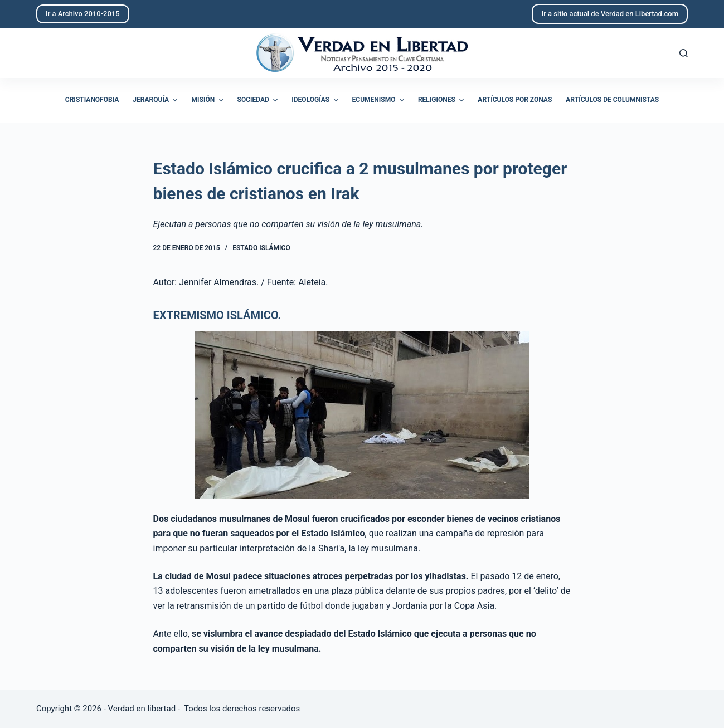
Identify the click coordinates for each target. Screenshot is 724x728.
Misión (208, 100)
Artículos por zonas (515, 100)
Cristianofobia (92, 100)
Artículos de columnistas (612, 100)
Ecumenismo (380, 100)
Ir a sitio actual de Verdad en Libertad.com (610, 14)
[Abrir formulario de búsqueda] (684, 53)
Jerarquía (156, 100)
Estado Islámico (261, 248)
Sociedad (259, 100)
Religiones (442, 100)
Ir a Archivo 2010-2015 (83, 14)
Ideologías (316, 100)
